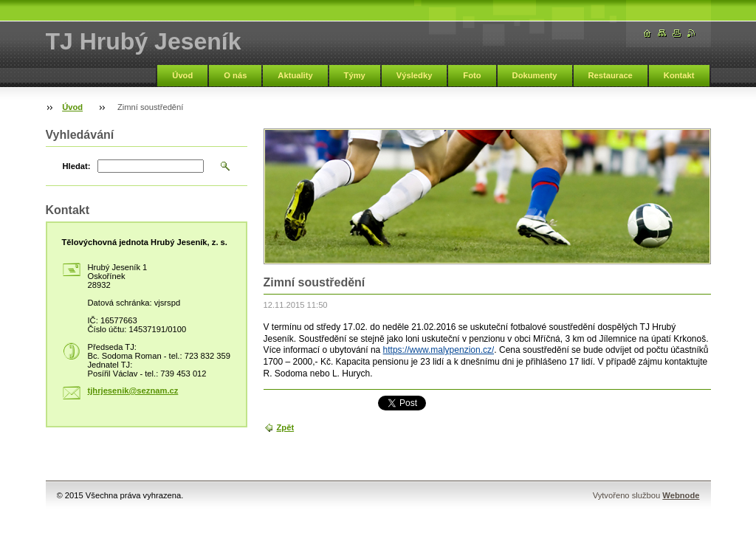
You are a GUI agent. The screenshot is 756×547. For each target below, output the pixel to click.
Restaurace (611, 75)
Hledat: (77, 166)
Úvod (182, 75)
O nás (235, 75)
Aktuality (295, 75)
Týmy (355, 75)
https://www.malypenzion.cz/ (439, 350)
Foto (472, 75)
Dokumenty (535, 75)
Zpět (286, 427)
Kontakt (679, 75)
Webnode (681, 495)
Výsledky (415, 75)
